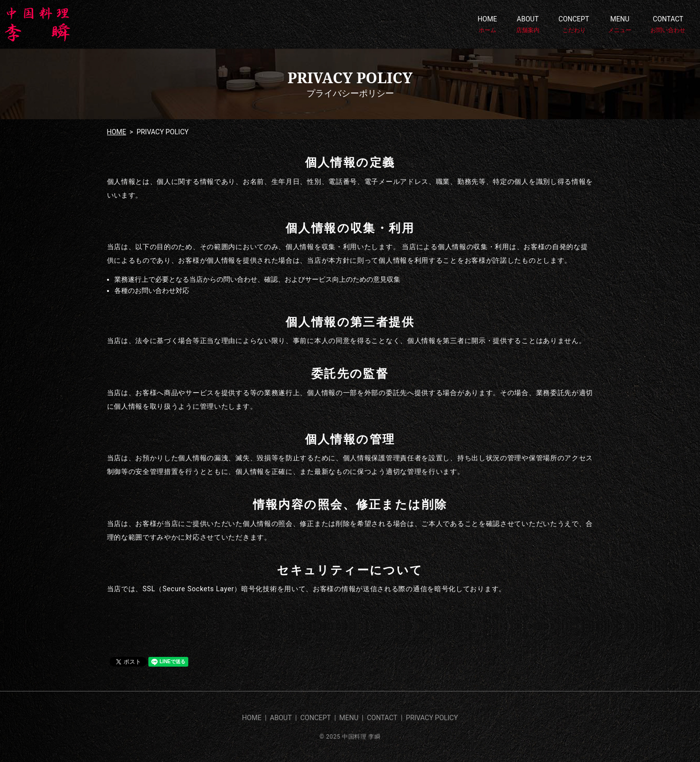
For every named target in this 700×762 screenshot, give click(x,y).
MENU (620, 25)
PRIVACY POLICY (432, 718)
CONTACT (668, 25)
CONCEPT (574, 25)
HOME (487, 25)
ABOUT (528, 25)
